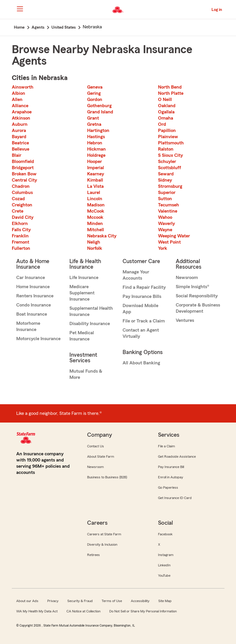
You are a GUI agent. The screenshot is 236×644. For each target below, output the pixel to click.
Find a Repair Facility (144, 287)
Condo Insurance (34, 305)
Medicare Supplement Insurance (82, 293)
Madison (96, 205)
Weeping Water (174, 236)
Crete (18, 211)
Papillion (167, 131)
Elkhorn (20, 224)
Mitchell (96, 230)
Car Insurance (31, 278)
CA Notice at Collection (83, 611)
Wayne (165, 230)
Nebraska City (102, 236)
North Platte (171, 93)
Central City (24, 180)
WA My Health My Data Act (37, 611)
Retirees (93, 555)
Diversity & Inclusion (102, 544)
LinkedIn (164, 565)
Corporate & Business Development (198, 308)
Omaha (166, 118)
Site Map (165, 601)
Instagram (166, 555)
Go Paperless (168, 488)
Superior (167, 193)
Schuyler (167, 162)
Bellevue (21, 149)
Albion (18, 93)
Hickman (96, 149)
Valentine (168, 211)
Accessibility (140, 601)
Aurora (19, 131)
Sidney (165, 180)
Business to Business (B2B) (107, 477)
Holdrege (96, 155)
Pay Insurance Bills (142, 296)
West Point (169, 242)
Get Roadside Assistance (177, 456)
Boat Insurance (32, 314)
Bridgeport (23, 168)
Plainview (168, 137)
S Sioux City (170, 155)
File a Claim (166, 446)
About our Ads (27, 601)
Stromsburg (170, 186)
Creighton (22, 205)
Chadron (21, 186)
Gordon (95, 100)
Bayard (19, 137)
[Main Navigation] (20, 9)
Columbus (22, 193)
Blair (17, 155)
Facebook (165, 534)
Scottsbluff (170, 168)
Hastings (96, 137)
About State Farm (101, 456)
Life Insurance (84, 278)
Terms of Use (112, 601)
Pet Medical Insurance (82, 336)
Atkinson (21, 118)
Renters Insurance (35, 296)
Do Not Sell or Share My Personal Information (143, 611)
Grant (93, 118)
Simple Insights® (192, 287)
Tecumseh (169, 205)
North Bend (170, 87)
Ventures (185, 320)
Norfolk (95, 248)
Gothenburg (99, 106)
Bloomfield (23, 162)
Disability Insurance (90, 324)
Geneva (95, 87)
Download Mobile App (140, 309)
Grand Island (100, 112)
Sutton (165, 199)
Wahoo (165, 217)
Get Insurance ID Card (175, 498)
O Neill (165, 100)
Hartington (98, 131)
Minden (95, 224)
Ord (162, 124)
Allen (17, 100)
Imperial (96, 168)
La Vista (95, 186)
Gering (94, 93)
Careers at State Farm (104, 534)
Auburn (20, 124)
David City (23, 217)
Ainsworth (23, 87)
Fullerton (21, 248)
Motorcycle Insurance (38, 339)
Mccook (95, 217)
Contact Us (96, 446)
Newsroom (187, 278)
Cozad (18, 199)
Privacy (53, 601)
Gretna (94, 124)
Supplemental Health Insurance (91, 311)
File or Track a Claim (144, 321)
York (163, 248)
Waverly (166, 224)
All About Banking (141, 363)
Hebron (95, 143)
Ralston (166, 149)
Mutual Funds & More (86, 374)
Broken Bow (24, 174)
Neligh (94, 242)
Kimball (95, 180)
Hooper (95, 162)
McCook (96, 211)
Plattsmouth (171, 143)
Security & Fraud (80, 601)
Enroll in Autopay (171, 477)
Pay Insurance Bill (171, 467)
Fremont (21, 242)
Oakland (167, 106)
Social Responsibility (197, 296)
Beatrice (20, 143)
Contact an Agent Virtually (141, 333)
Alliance (20, 106)
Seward (166, 174)
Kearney (96, 174)
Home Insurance (33, 287)
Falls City (21, 230)
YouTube (164, 575)
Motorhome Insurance (28, 326)
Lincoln (95, 199)
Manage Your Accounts (136, 275)
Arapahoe (22, 112)
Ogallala (166, 112)
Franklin (20, 236)
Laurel (94, 193)
